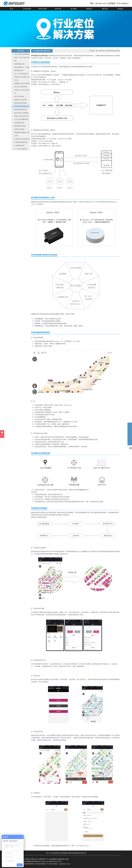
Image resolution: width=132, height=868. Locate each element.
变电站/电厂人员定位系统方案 (22, 92)
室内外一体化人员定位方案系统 (22, 59)
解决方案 (58, 9)
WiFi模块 (26, 859)
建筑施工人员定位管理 (21, 100)
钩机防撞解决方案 (19, 64)
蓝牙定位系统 (43, 9)
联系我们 (120, 9)
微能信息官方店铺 (63, 859)
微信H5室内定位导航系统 (21, 113)
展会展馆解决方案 (19, 123)
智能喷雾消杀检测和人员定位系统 (22, 134)
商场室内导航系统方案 (21, 110)
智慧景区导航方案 (19, 129)
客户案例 (74, 9)
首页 (11, 9)
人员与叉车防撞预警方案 (21, 119)
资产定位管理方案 (19, 96)
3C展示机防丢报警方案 (21, 142)
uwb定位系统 (27, 9)
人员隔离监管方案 (19, 146)
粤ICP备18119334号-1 (56, 861)
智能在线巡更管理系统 (21, 103)
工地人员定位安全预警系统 (22, 54)
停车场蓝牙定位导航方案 (21, 106)
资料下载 (105, 9)
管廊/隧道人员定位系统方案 (22, 83)
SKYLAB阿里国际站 (52, 859)
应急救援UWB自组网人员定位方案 (22, 79)
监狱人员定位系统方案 (21, 87)
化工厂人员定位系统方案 (21, 74)
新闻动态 (89, 9)
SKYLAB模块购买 (40, 859)
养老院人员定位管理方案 (21, 116)
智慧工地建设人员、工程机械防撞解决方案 (22, 69)
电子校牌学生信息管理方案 (22, 139)
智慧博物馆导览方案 (20, 126)
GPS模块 (32, 859)
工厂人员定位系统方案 (21, 149)
